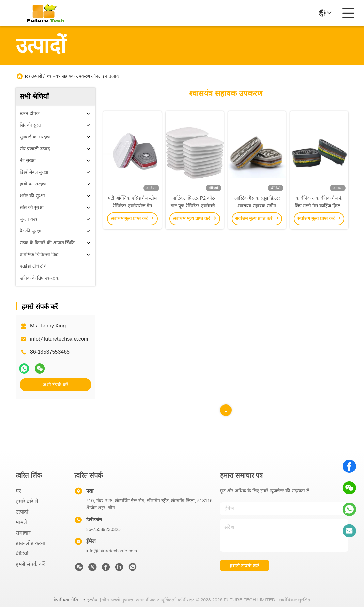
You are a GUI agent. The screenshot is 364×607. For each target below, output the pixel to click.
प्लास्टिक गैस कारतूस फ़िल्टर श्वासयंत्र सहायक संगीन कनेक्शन (257, 206)
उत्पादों (37, 76)
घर (26, 76)
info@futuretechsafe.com (59, 339)
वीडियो (22, 554)
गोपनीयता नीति (65, 600)
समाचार (23, 533)
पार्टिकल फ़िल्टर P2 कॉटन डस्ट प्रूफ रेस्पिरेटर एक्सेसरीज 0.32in (195, 206)
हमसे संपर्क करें (30, 564)
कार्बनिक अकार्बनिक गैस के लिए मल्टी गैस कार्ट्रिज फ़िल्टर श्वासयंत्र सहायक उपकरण (319, 206)
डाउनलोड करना (31, 543)
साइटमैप (90, 600)
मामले (21, 522)
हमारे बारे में (27, 501)
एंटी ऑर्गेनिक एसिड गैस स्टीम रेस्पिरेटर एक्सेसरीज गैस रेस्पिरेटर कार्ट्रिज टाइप (132, 206)
